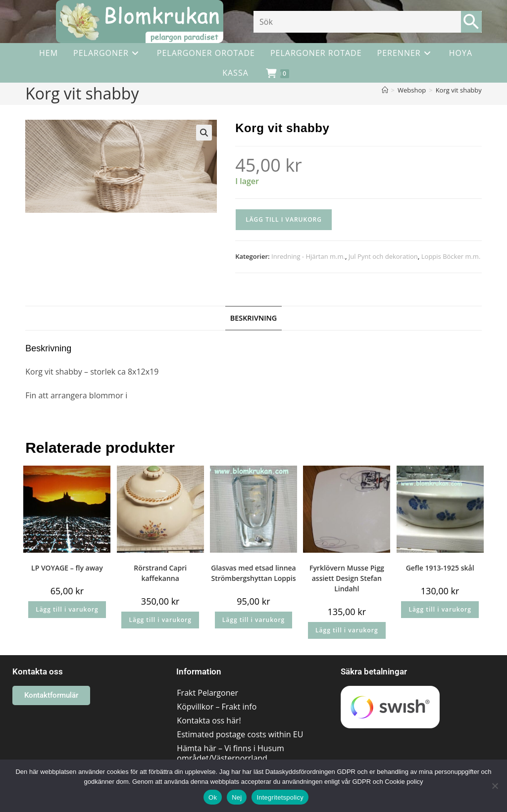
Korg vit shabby (459, 90)
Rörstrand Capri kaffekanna (160, 573)
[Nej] (495, 786)
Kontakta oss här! (209, 720)
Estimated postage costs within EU (240, 734)
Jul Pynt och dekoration (383, 256)
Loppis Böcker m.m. (451, 256)
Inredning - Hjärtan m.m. (308, 256)
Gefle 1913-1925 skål (440, 568)
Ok (213, 797)
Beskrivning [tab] (254, 318)
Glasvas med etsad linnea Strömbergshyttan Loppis (253, 573)
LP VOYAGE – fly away (67, 568)
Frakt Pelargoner (207, 693)
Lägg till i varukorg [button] (67, 609)
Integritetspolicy (280, 797)
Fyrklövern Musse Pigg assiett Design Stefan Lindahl (347, 578)
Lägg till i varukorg (284, 219)
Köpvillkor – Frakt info (217, 707)
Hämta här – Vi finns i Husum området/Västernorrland (230, 753)
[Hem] (385, 90)
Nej (237, 797)
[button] (204, 133)
